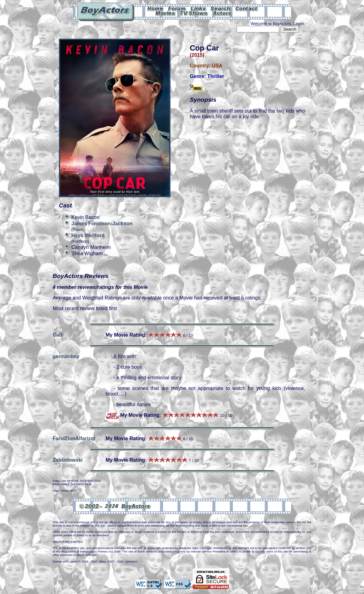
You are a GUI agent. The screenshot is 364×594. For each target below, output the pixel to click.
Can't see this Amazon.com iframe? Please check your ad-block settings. (341, 43)
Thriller (216, 76)
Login (299, 24)
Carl (57, 335)
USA (217, 66)
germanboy (66, 356)
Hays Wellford (88, 235)
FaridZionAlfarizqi (74, 438)
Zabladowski (68, 460)
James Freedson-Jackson (102, 224)
